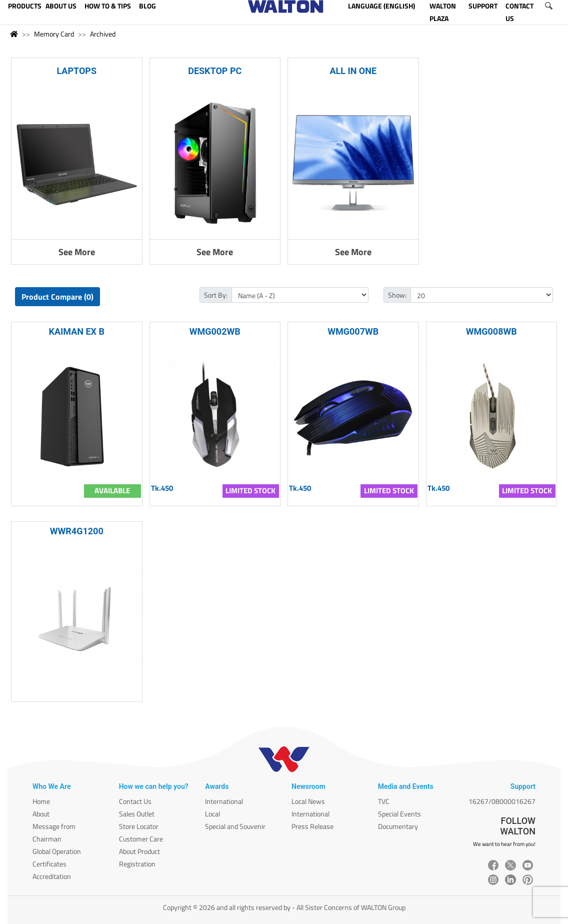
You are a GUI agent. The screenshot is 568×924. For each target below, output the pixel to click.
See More (77, 252)
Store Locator (139, 826)
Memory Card (54, 34)
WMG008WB (491, 331)
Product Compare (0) (57, 297)
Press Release (312, 826)
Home (41, 801)
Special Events (399, 814)
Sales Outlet (137, 814)
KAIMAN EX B (77, 331)
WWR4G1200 (77, 531)
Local (212, 814)
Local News (308, 801)
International (224, 801)
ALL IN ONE (353, 71)
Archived (103, 34)
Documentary (398, 826)
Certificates (49, 864)
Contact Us (135, 801)
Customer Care (141, 839)
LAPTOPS (76, 71)
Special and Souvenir (235, 826)
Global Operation (57, 851)
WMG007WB (353, 331)
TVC (384, 801)
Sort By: (216, 295)
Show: (397, 295)
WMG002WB (215, 331)
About (41, 814)
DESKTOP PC (215, 71)
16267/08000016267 (502, 801)
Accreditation (52, 876)
